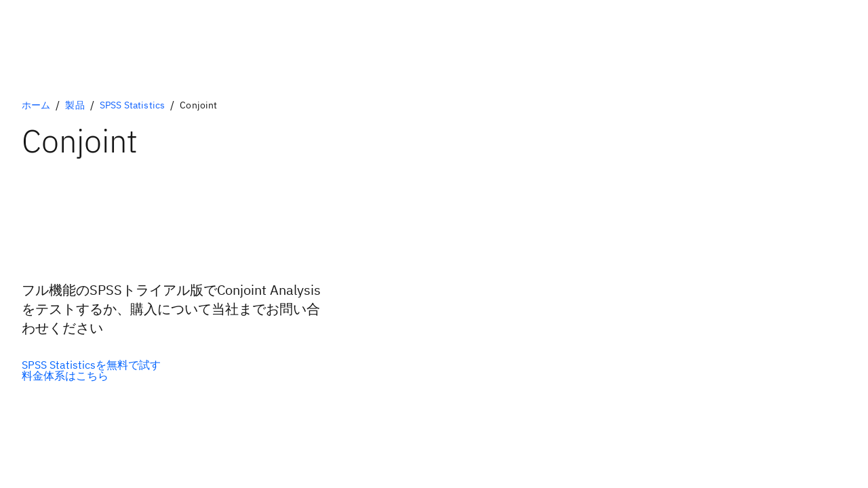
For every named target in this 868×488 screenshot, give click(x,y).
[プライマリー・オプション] (91, 365)
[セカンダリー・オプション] (91, 375)
